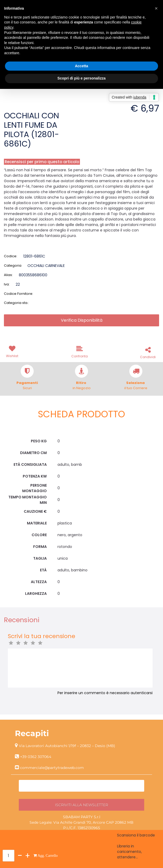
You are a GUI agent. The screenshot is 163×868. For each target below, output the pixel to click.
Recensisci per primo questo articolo (42, 162)
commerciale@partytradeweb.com (52, 768)
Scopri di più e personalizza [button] (81, 78)
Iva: (7, 284)
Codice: (11, 256)
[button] (13, 351)
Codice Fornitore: (19, 294)
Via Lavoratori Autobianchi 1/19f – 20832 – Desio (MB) (67, 746)
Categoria (13, 265)
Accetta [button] (82, 66)
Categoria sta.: (16, 303)
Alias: (8, 275)
